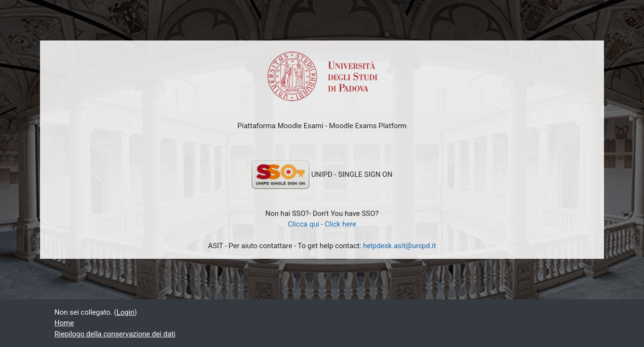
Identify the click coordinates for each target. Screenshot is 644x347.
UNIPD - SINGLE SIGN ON (322, 174)
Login (126, 312)
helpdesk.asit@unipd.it (400, 246)
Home (64, 323)
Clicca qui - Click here (322, 224)
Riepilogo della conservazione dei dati (115, 334)
